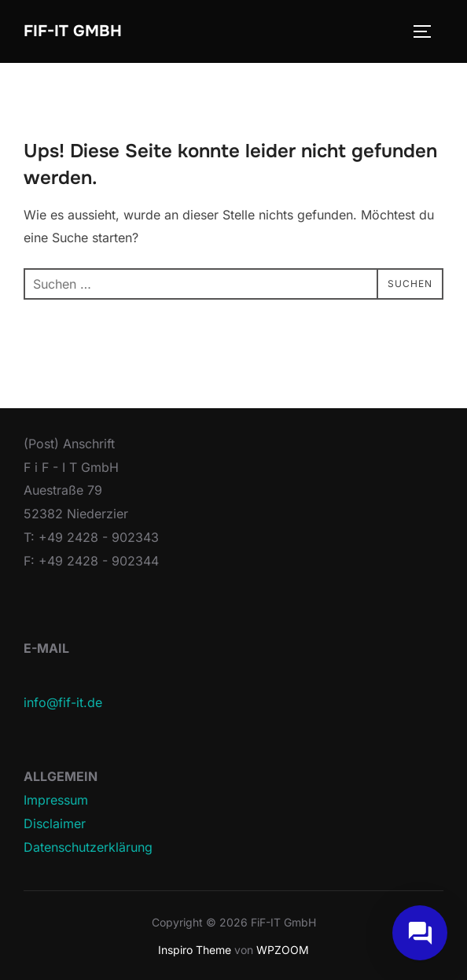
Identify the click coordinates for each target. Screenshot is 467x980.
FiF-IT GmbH (73, 31)
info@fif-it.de (63, 702)
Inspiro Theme (195, 950)
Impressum (56, 800)
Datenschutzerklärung (88, 847)
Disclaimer (55, 823)
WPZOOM (283, 950)
